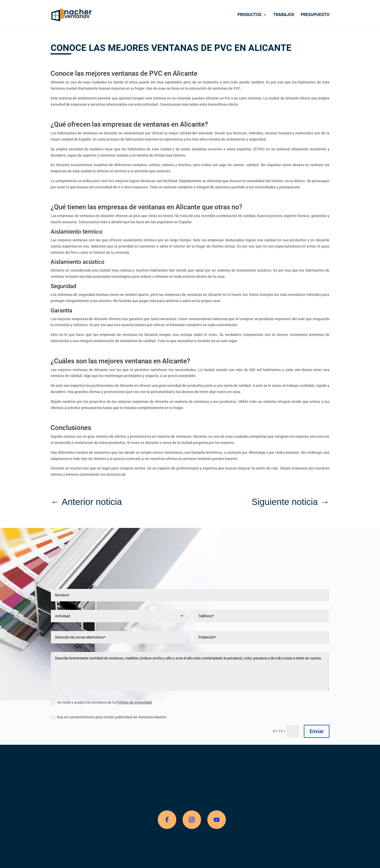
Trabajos (284, 15)
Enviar (317, 731)
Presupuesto (315, 15)
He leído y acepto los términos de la (101, 703)
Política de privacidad (134, 702)
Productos (250, 15)
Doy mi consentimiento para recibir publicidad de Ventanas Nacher (109, 717)
